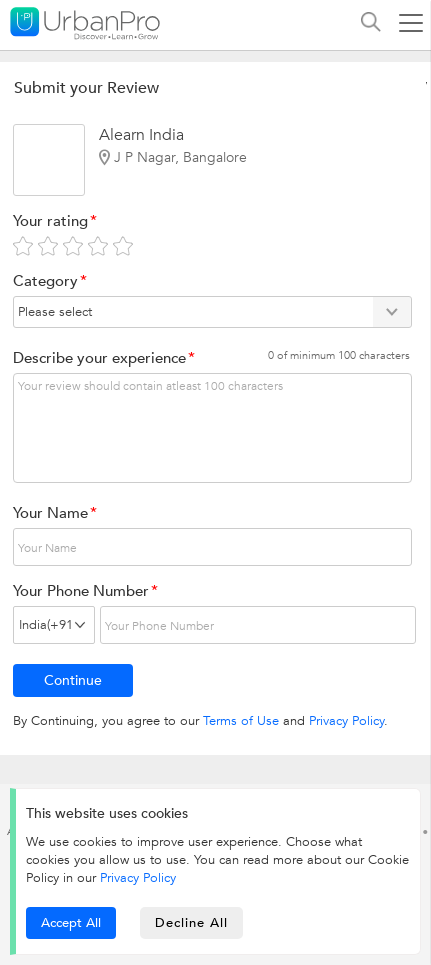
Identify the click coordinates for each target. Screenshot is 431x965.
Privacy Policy (346, 721)
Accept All (71, 923)
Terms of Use (241, 721)
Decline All (191, 923)
